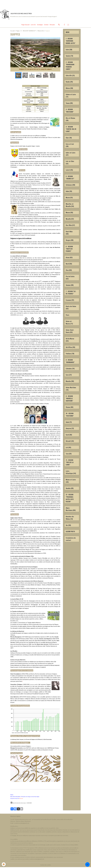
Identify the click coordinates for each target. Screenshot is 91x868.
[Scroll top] (87, 864)
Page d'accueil (25, 26)
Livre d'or (33, 26)
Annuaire (52, 26)
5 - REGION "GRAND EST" (29, 32)
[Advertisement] (32, 4)
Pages (18, 32)
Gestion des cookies (45, 866)
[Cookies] (4, 864)
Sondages (40, 26)
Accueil (12, 32)
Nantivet (21, 799)
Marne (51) (41, 32)
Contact (46, 26)
